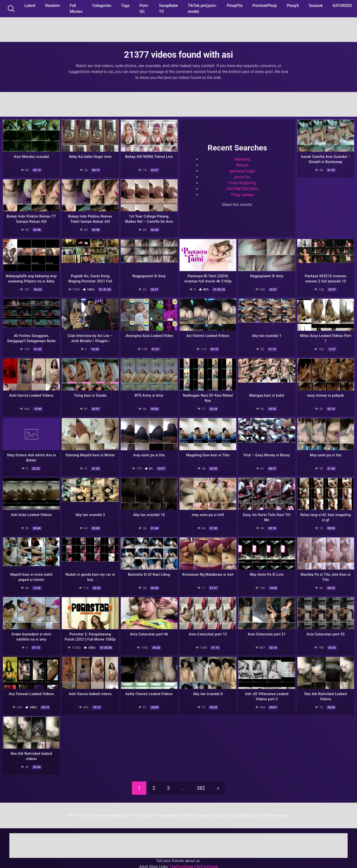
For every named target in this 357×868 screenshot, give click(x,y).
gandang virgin (242, 171)
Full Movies (76, 9)
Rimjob (242, 165)
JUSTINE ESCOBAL (242, 189)
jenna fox (242, 177)
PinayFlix (235, 6)
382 (201, 788)
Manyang (242, 159)
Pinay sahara (242, 195)
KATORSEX (342, 6)
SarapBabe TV (169, 9)
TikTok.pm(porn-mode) (202, 9)
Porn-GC (144, 9)
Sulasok (316, 6)
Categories (102, 6)
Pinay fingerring (242, 183)
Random (52, 6)
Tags (125, 6)
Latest (30, 6)
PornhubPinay (265, 6)
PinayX (293, 6)
